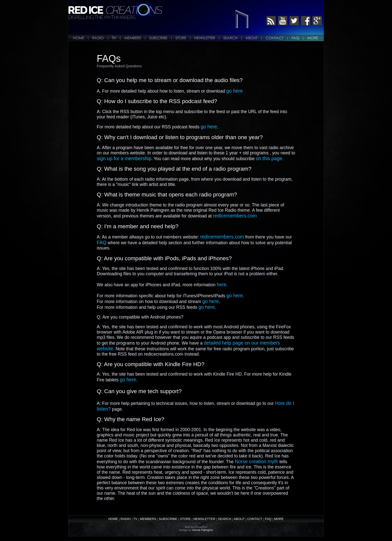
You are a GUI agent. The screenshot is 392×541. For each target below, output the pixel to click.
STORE (185, 519)
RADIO (126, 519)
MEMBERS (148, 519)
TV (135, 519)
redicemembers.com (235, 216)
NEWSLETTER (204, 519)
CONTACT (255, 519)
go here (234, 91)
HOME (113, 519)
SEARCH (225, 519)
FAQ (102, 242)
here (222, 285)
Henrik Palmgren (203, 530)
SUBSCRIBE (168, 519)
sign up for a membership (124, 158)
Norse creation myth (256, 461)
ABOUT (239, 519)
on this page (269, 158)
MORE (279, 519)
